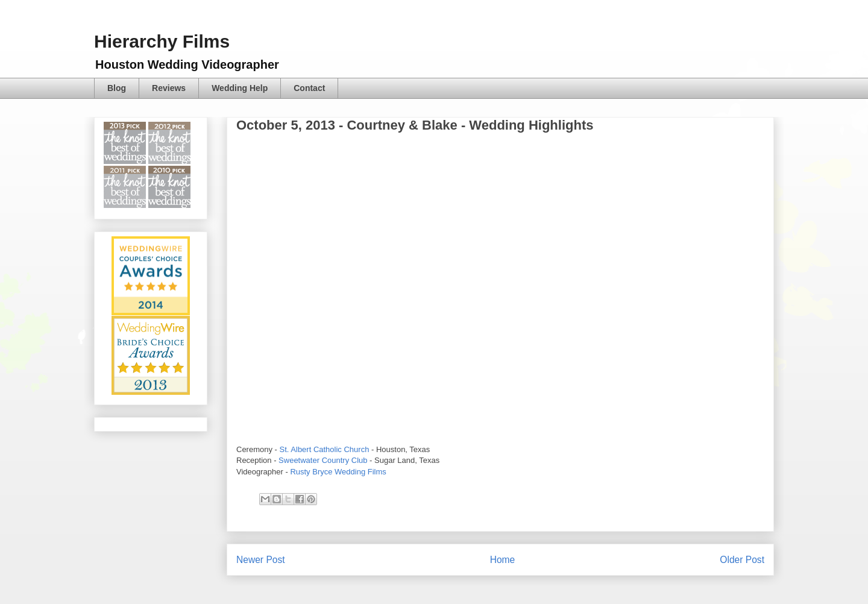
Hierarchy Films (162, 41)
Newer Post (261, 560)
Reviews (169, 88)
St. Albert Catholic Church (325, 449)
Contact (309, 88)
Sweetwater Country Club (323, 460)
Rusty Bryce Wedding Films (338, 472)
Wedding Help (240, 88)
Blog (117, 88)
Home (503, 560)
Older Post (742, 560)
